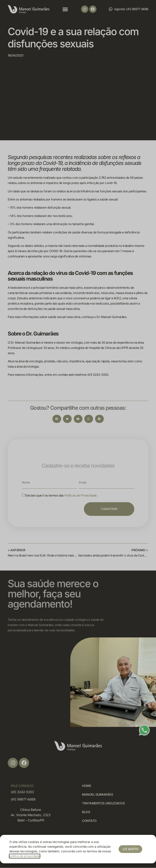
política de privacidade (25, 856)
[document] (78, 434)
